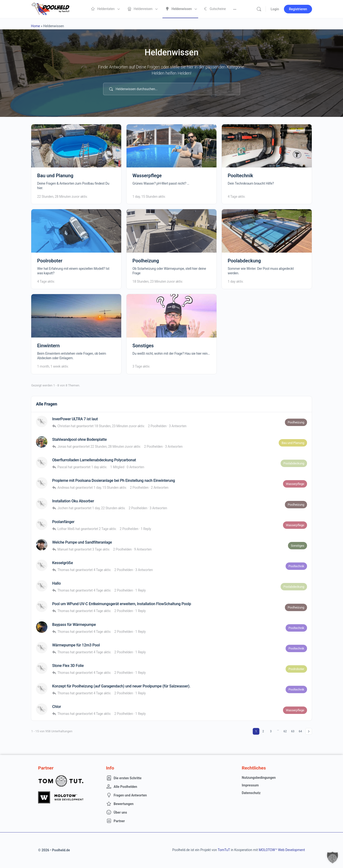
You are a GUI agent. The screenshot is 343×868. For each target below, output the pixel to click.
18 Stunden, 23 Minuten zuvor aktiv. (158, 281)
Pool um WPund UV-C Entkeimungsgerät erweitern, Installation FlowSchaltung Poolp (122, 604)
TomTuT (224, 850)
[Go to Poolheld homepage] (55, 9)
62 (285, 731)
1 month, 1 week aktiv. (53, 366)
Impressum (250, 785)
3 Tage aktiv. (141, 366)
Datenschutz (251, 793)
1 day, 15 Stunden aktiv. (149, 197)
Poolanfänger (63, 522)
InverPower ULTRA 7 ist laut (75, 419)
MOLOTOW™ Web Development (282, 850)
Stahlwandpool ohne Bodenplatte (79, 439)
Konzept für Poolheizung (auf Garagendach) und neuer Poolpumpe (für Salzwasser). (121, 686)
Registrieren (298, 9)
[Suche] (259, 9)
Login (275, 9)
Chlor (57, 707)
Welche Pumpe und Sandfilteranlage (82, 542)
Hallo (56, 583)
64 (300, 731)
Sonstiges (143, 346)
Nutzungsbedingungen (259, 778)
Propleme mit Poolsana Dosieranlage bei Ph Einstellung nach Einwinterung (113, 481)
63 (293, 731)
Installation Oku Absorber (73, 501)
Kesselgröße (63, 563)
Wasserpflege (147, 176)
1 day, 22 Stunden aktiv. (109, 508)
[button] (333, 858)
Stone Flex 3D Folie (68, 666)
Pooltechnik (240, 176)
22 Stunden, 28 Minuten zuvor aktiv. (62, 197)
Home (35, 26)
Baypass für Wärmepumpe (74, 625)
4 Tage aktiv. (237, 197)
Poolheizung (146, 261)
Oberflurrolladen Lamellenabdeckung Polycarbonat (94, 460)
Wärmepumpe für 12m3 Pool (76, 645)
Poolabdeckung (244, 261)
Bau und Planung (55, 176)
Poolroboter (50, 261)
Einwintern (48, 346)
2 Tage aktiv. (108, 529)
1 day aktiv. (236, 281)
